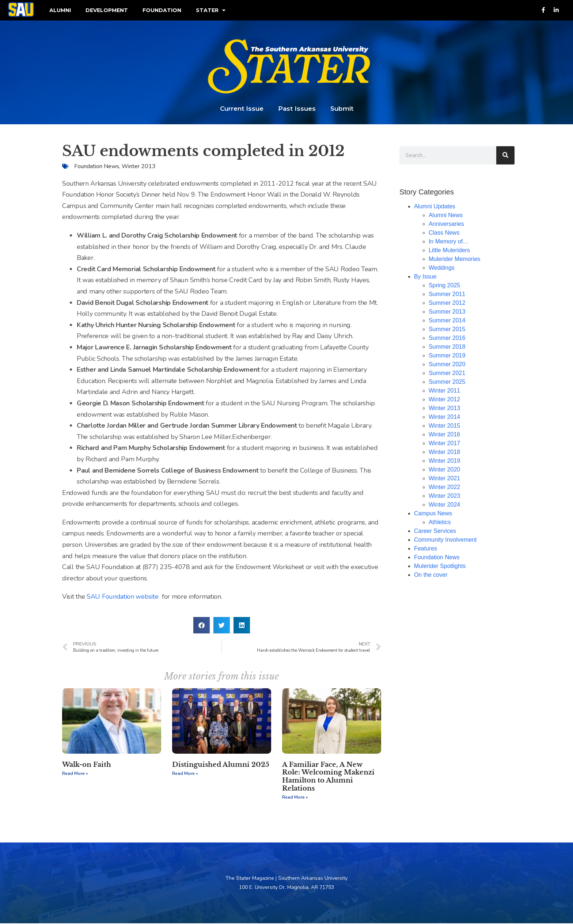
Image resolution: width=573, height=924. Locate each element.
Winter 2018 (444, 453)
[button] (202, 626)
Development (107, 11)
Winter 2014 (444, 418)
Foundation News (97, 167)
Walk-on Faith (87, 765)
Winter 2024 (444, 505)
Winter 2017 (444, 444)
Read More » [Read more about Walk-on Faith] (75, 775)
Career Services (435, 532)
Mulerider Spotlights (440, 567)
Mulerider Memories (454, 260)
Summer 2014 (447, 321)
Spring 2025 (444, 286)
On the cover (431, 575)
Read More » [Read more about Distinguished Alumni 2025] (185, 775)
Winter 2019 (444, 461)
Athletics (440, 523)
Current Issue (242, 109)
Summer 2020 (447, 365)
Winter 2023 (444, 497)
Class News (444, 233)
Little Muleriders (449, 251)
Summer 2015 (447, 330)
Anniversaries (446, 225)
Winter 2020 (444, 470)
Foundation (162, 11)
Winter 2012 (444, 400)
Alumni (60, 11)
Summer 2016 (447, 339)
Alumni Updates (435, 207)
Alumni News (446, 216)
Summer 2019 (447, 356)
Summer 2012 (447, 304)
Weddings (442, 268)
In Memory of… (449, 242)
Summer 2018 (447, 347)
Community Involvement (445, 540)
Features (426, 549)
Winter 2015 (444, 426)
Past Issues (297, 109)
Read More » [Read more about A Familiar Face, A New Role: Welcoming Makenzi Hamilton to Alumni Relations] (295, 798)
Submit (342, 109)
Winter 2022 (444, 488)
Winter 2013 (139, 167)
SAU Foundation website (122, 598)
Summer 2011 (447, 295)
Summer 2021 (447, 374)
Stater (211, 11)
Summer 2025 (447, 383)
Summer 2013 (447, 312)
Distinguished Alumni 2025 (221, 765)
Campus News (433, 514)
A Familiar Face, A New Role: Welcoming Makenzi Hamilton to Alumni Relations (328, 777)
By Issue (425, 277)
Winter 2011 (444, 391)
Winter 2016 (444, 435)
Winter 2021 (444, 479)
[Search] (505, 156)
